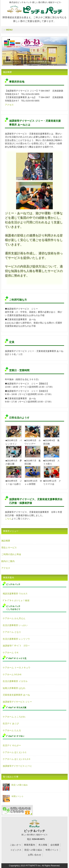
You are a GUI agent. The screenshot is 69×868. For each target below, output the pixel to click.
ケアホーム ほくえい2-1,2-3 (16, 759)
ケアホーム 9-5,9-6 (12, 674)
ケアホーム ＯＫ (11, 653)
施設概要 (6, 541)
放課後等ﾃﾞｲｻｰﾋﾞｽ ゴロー (16, 646)
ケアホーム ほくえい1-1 (14, 752)
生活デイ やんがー (12, 745)
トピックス (16, 850)
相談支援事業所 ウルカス (15, 594)
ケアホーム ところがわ (14, 717)
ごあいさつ (15, 845)
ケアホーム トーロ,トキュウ (16, 668)
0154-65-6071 (38, 839)
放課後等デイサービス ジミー (17, 702)
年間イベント (13, 796)
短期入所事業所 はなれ (14, 688)
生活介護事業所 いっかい (15, 625)
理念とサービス (9, 548)
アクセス (9, 105)
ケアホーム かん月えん (14, 618)
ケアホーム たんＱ (12, 730)
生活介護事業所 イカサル (15, 681)
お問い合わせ (34, 855)
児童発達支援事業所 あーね (16, 695)
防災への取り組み (15, 785)
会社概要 (55, 845)
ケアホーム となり (12, 632)
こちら (8, 519)
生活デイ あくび (11, 724)
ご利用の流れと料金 (11, 554)
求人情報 (43, 845)
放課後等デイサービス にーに (17, 766)
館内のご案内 (8, 561)
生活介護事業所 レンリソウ (16, 639)
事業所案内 (30, 845)
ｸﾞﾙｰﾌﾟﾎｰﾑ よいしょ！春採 (16, 600)
